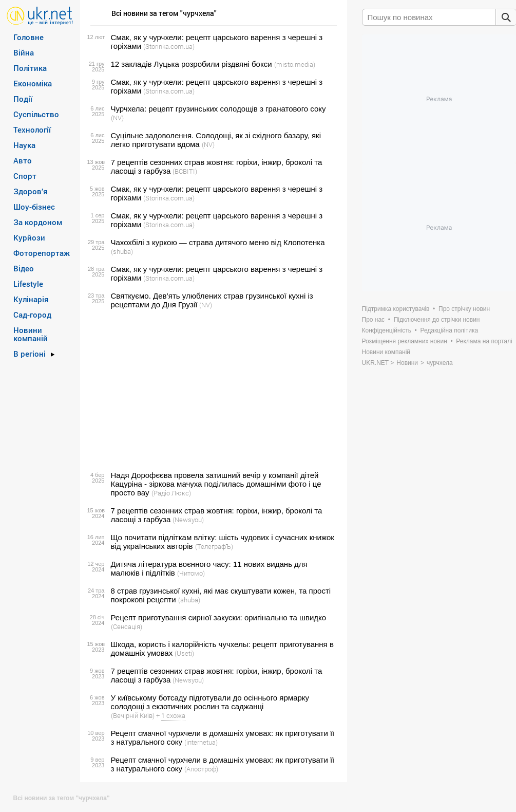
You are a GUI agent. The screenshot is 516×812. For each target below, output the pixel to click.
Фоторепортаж (42, 253)
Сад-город (32, 315)
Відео (24, 268)
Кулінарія (31, 299)
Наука (24, 145)
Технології (32, 130)
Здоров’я (31, 191)
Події (23, 99)
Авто (23, 160)
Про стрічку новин (464, 309)
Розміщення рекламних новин (405, 341)
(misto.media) (295, 64)
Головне (28, 37)
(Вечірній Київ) (133, 715)
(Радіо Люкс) (171, 493)
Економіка (33, 83)
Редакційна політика (449, 330)
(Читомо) (191, 573)
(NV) (117, 118)
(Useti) (184, 653)
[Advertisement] (212, 390)
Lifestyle (28, 284)
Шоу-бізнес (34, 207)
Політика (30, 68)
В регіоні (30, 354)
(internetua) (201, 742)
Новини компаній (31, 334)
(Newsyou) (188, 520)
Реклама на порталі (484, 341)
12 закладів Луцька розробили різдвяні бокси (192, 64)
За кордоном (38, 222)
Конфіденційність (387, 330)
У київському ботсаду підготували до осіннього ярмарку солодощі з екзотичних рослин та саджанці (210, 702)
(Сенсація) (127, 626)
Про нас (374, 320)
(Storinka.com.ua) (169, 46)
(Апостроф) (201, 769)
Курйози (29, 237)
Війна (24, 52)
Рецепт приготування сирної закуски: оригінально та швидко (219, 617)
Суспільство (36, 114)
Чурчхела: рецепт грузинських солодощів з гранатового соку (218, 109)
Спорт (25, 176)
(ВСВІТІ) (185, 171)
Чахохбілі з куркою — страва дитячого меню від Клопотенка (218, 242)
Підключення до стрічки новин (437, 320)
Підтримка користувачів (396, 309)
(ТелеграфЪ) (214, 546)
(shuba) (122, 251)
